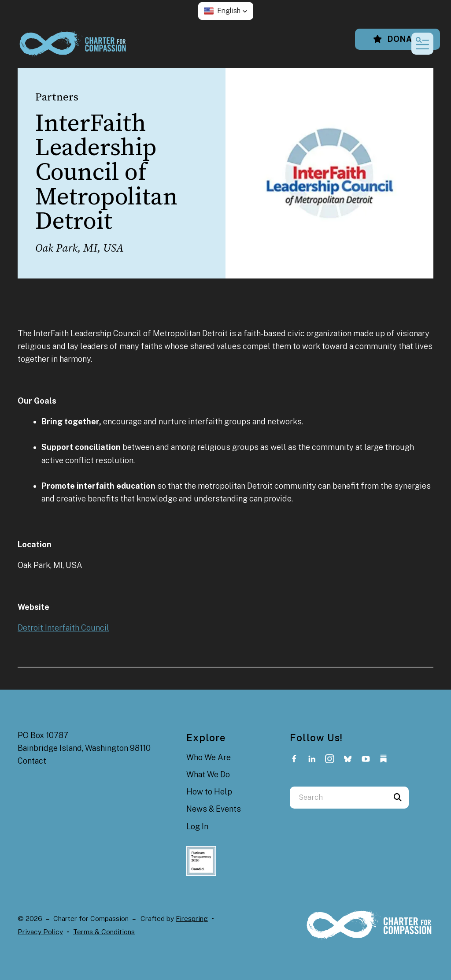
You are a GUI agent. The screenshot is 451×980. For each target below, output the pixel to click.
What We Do (208, 774)
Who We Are (209, 757)
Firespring (192, 919)
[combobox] (338, 798)
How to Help (209, 792)
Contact (32, 761)
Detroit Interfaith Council (63, 628)
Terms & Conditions (104, 932)
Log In (197, 826)
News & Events (214, 809)
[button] (226, 11)
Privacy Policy (40, 932)
